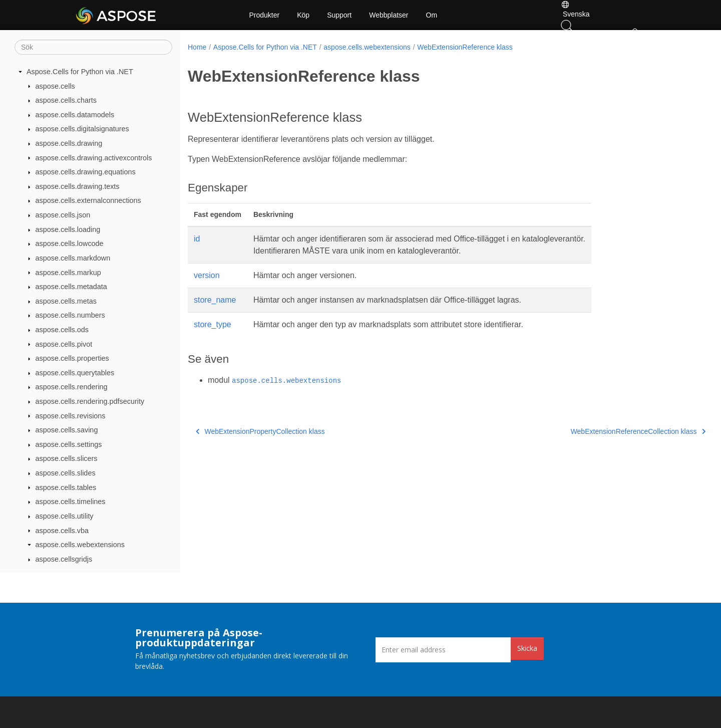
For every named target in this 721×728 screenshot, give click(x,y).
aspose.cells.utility (65, 516)
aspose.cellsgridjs (64, 559)
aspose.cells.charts (66, 100)
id (197, 239)
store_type (213, 324)
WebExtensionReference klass (465, 47)
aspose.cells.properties (72, 358)
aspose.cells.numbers (70, 315)
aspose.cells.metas (66, 301)
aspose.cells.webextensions (80, 545)
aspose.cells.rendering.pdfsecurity (90, 401)
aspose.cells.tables (66, 488)
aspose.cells (55, 86)
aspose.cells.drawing (69, 143)
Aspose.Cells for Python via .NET (80, 72)
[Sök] (93, 47)
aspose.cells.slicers (67, 458)
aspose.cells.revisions (71, 416)
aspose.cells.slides (66, 473)
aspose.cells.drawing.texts (78, 186)
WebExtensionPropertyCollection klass (260, 431)
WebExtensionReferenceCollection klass (602, 431)
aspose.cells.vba (62, 531)
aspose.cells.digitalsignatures (82, 129)
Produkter (265, 15)
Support (339, 15)
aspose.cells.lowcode (70, 244)
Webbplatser (389, 15)
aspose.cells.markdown (73, 258)
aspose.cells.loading (68, 229)
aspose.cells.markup (68, 273)
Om (432, 15)
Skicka (527, 648)
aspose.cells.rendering (72, 387)
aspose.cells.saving (67, 430)
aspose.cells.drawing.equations (86, 172)
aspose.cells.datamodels (75, 115)
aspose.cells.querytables (75, 373)
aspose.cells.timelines (71, 502)
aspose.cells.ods (62, 330)
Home (197, 47)
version (207, 275)
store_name (215, 300)
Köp (303, 15)
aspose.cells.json (63, 215)
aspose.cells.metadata (71, 287)
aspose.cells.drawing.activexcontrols (94, 158)
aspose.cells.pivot (64, 344)
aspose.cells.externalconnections (88, 200)
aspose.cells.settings (69, 444)
